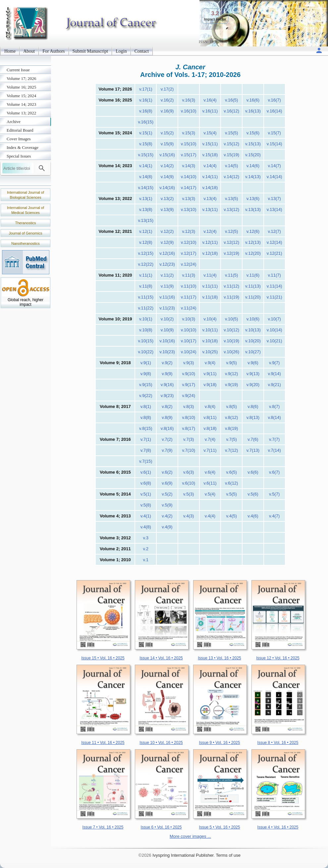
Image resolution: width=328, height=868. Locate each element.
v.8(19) (232, 428)
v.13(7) (274, 199)
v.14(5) (232, 166)
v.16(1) (146, 100)
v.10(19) (231, 341)
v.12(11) (210, 242)
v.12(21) (274, 253)
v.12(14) (274, 242)
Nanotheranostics (26, 243)
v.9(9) (167, 374)
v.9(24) (189, 396)
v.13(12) (231, 209)
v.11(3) (189, 275)
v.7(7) (274, 439)
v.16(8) (146, 111)
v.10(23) (167, 352)
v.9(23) (167, 396)
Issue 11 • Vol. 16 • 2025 (103, 743)
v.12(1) (146, 231)
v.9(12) (232, 374)
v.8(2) (167, 406)
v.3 (146, 538)
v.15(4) (210, 133)
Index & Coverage (23, 147)
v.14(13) (253, 177)
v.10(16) (167, 341)
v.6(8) (146, 483)
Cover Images (19, 139)
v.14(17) (189, 188)
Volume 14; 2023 (21, 104)
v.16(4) (210, 100)
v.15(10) (189, 144)
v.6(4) (210, 472)
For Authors (54, 51)
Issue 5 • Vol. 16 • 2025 (220, 827)
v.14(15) (146, 188)
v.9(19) (232, 385)
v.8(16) (167, 428)
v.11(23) (167, 308)
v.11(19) (231, 297)
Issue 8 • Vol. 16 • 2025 (278, 743)
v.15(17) (189, 155)
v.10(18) (210, 341)
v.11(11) (210, 286)
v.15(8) (146, 144)
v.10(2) (167, 319)
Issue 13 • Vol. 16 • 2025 (219, 658)
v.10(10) (189, 330)
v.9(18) (210, 385)
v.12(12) (231, 242)
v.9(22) (146, 396)
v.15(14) (274, 144)
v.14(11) (210, 177)
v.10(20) (253, 341)
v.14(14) (274, 177)
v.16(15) (146, 122)
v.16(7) (274, 100)
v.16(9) (167, 111)
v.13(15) (146, 220)
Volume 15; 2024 (21, 96)
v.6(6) (253, 472)
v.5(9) (167, 505)
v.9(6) (253, 363)
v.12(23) (167, 264)
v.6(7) (274, 472)
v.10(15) (146, 341)
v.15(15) (146, 155)
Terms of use (228, 855)
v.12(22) (146, 264)
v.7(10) (189, 450)
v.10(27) (253, 352)
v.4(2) (167, 516)
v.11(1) (146, 275)
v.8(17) (189, 428)
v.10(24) (189, 352)
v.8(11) (210, 417)
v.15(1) (146, 133)
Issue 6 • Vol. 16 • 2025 (161, 827)
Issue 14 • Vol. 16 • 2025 (161, 658)
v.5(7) (274, 494)
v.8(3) (189, 406)
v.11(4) (210, 275)
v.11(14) (274, 286)
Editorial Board (20, 130)
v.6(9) (167, 483)
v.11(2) (167, 275)
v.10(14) (274, 330)
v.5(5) (232, 494)
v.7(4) (210, 439)
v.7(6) (253, 439)
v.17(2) (167, 89)
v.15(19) (231, 155)
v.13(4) (210, 199)
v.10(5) (232, 319)
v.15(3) (189, 133)
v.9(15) (146, 385)
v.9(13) (253, 374)
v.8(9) (167, 417)
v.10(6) (253, 319)
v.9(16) (167, 385)
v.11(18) (210, 297)
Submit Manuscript (90, 51)
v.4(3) (189, 516)
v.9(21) (274, 385)
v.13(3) (189, 199)
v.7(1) (146, 439)
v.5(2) (167, 494)
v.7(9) (167, 450)
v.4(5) (232, 516)
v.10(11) (210, 330)
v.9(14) (274, 374)
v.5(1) (146, 494)
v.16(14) (274, 111)
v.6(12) (232, 483)
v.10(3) (189, 319)
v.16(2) (167, 100)
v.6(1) (146, 472)
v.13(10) (189, 209)
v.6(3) (189, 472)
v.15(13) (253, 144)
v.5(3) (189, 494)
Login (121, 51)
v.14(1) (146, 166)
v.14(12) (231, 177)
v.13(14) (274, 209)
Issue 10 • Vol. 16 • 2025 (161, 743)
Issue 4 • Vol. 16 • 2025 (278, 827)
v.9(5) (232, 363)
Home (10, 51)
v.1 (146, 560)
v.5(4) (210, 494)
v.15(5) (232, 133)
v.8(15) (146, 428)
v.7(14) (274, 450)
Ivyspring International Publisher (183, 855)
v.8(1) (146, 406)
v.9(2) (167, 363)
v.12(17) (189, 253)
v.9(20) (253, 385)
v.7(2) (167, 439)
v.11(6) (253, 275)
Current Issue (18, 70)
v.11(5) (232, 275)
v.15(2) (167, 133)
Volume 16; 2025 (21, 87)
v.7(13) (253, 450)
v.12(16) (167, 253)
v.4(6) (253, 516)
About (29, 51)
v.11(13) (253, 286)
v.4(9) (167, 527)
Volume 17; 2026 (21, 78)
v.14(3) (189, 166)
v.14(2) (167, 166)
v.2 (146, 549)
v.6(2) (167, 472)
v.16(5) (232, 100)
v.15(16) (167, 155)
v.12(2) (167, 231)
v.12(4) (210, 231)
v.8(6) (253, 406)
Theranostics (26, 223)
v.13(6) (253, 199)
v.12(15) (146, 253)
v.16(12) (231, 111)
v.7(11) (210, 450)
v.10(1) (146, 319)
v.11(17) (189, 297)
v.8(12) (232, 417)
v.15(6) (253, 133)
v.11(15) (146, 297)
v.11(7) (274, 275)
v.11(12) (231, 286)
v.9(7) (274, 363)
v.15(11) (210, 144)
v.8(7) (274, 406)
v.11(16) (167, 297)
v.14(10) (189, 177)
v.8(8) (146, 417)
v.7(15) (146, 461)
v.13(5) (232, 199)
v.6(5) (232, 472)
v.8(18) (210, 428)
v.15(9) (167, 144)
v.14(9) (167, 177)
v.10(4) (210, 319)
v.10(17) (189, 341)
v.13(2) (167, 199)
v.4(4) (210, 516)
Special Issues (19, 156)
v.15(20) (253, 155)
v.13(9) (167, 209)
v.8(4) (210, 406)
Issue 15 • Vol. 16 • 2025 (103, 658)
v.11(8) (146, 286)
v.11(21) (274, 297)
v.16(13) (253, 111)
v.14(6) (253, 166)
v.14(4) (210, 166)
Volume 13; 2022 (21, 113)
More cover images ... (190, 836)
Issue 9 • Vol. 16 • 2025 (220, 743)
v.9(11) (210, 374)
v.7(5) (232, 439)
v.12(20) (253, 253)
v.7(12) (232, 450)
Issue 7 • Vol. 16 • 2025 (103, 827)
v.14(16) (167, 188)
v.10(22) (146, 352)
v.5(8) (146, 505)
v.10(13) (253, 330)
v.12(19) (231, 253)
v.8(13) (253, 417)
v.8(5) (232, 406)
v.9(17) (189, 385)
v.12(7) (274, 231)
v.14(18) (210, 188)
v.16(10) (189, 111)
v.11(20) (253, 297)
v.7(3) (189, 439)
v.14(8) (146, 177)
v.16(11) (210, 111)
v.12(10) (189, 242)
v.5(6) (253, 494)
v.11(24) (189, 308)
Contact (142, 51)
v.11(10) (189, 286)
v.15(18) (210, 155)
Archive (14, 122)
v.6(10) (189, 483)
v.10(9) (167, 330)
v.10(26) (231, 352)
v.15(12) (231, 144)
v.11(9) (167, 286)
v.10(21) (274, 341)
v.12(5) (232, 231)
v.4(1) (146, 516)
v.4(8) (146, 527)
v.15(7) (274, 133)
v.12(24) (189, 264)
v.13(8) (146, 209)
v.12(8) (146, 242)
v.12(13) (253, 242)
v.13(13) (253, 209)
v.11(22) (146, 308)
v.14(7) (274, 166)
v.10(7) (274, 319)
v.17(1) (146, 89)
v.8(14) (274, 417)
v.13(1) (146, 199)
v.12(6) (253, 231)
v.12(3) (189, 231)
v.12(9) (167, 242)
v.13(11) (210, 209)
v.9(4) (210, 363)
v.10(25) (210, 352)
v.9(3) (189, 363)
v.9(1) (146, 363)
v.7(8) (146, 450)
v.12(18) (210, 253)
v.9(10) (189, 374)
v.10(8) (146, 330)
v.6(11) (210, 483)
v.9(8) (146, 374)
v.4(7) (274, 516)
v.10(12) (231, 330)
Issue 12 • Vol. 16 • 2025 (278, 658)
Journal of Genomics (26, 233)
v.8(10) (189, 417)
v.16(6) (253, 100)
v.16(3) (189, 100)
